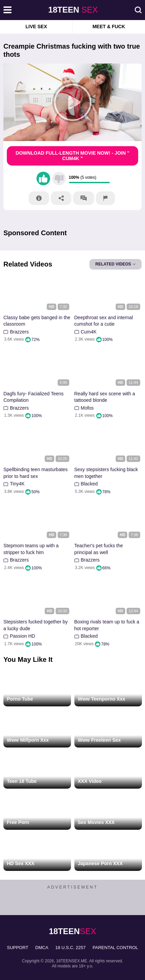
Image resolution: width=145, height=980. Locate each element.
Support (18, 948)
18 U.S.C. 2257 (70, 948)
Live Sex (36, 27)
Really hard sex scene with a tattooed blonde (105, 397)
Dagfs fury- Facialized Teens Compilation (33, 397)
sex (73, 10)
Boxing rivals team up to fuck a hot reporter (107, 625)
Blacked (89, 484)
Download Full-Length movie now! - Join (72, 156)
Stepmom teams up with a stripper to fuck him (31, 549)
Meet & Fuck (109, 27)
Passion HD (23, 636)
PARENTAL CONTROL (115, 948)
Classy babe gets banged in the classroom (37, 321)
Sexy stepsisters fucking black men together (106, 473)
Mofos (87, 408)
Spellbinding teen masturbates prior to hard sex (35, 473)
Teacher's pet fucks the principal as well (99, 549)
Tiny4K (17, 484)
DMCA (42, 948)
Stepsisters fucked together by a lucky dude (35, 625)
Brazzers (19, 332)
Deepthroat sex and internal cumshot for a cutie (104, 321)
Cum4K (89, 332)
